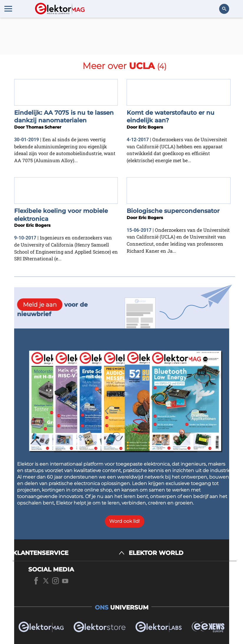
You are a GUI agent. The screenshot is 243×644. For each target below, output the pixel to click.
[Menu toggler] (8, 9)
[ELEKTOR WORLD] (183, 553)
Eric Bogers (151, 127)
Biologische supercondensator (173, 211)
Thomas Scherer (44, 127)
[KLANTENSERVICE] (69, 553)
